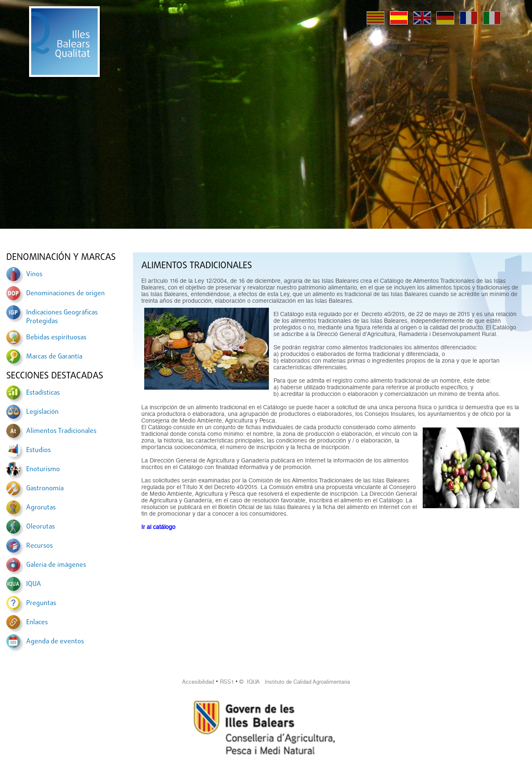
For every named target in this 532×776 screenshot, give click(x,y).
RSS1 (227, 682)
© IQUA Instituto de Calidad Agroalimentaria (295, 682)
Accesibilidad (198, 682)
